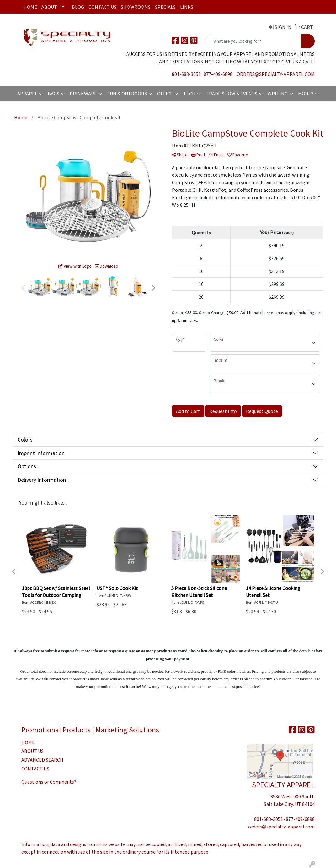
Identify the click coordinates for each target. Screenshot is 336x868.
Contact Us (102, 7)
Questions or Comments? (49, 782)
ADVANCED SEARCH (42, 760)
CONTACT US (35, 769)
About (49, 7)
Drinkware (83, 94)
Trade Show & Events (232, 94)
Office (165, 94)
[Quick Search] (253, 41)
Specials (165, 7)
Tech (189, 94)
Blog (78, 7)
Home (30, 7)
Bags (53, 94)
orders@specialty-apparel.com (276, 74)
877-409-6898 (218, 74)
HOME (28, 742)
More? (306, 94)
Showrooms (136, 7)
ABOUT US (32, 751)
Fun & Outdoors (127, 94)
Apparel (27, 94)
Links (187, 7)
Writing (278, 94)
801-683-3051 (186, 74)
